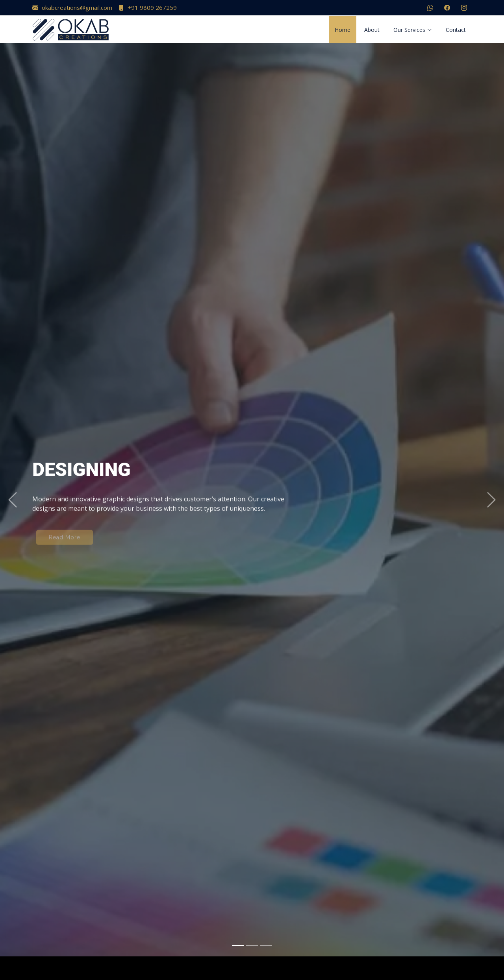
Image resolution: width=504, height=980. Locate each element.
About (372, 30)
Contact (456, 30)
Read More (65, 533)
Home (343, 30)
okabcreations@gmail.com (72, 8)
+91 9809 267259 (147, 8)
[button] (13, 491)
